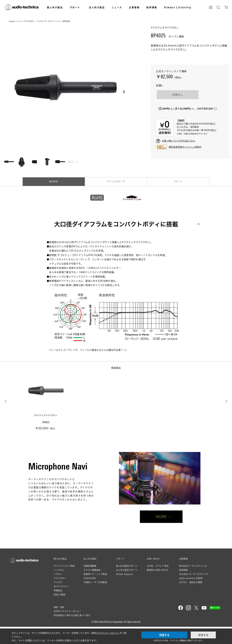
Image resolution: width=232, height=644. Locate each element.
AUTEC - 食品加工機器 (191, 582)
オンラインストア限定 (64, 566)
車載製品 (58, 591)
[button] (123, 92)
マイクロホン (60, 578)
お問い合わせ (153, 559)
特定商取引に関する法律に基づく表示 (72, 615)
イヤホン (58, 574)
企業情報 (134, 7)
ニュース (117, 7)
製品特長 (54, 182)
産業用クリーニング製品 (95, 574)
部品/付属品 (60, 595)
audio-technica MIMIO (191, 578)
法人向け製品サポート (127, 570)
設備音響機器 (90, 566)
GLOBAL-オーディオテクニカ (194, 574)
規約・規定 (59, 607)
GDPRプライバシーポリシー (68, 611)
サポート (75, 7)
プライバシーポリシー (109, 633)
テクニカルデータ (116, 182)
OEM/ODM (89, 578)
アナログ (58, 582)
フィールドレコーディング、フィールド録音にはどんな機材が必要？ (86, 350)
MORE (161, 517)
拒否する (203, 635)
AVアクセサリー (62, 586)
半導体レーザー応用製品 (95, 582)
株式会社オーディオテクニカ (193, 566)
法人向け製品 (97, 7)
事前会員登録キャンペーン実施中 (185, 147)
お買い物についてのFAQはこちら (179, 141)
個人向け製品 (55, 7)
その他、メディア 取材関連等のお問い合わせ (158, 568)
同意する (164, 635)
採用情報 (152, 7)
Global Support (124, 574)
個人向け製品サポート (127, 566)
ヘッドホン (59, 570)
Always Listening (178, 7)
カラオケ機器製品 (92, 570)
